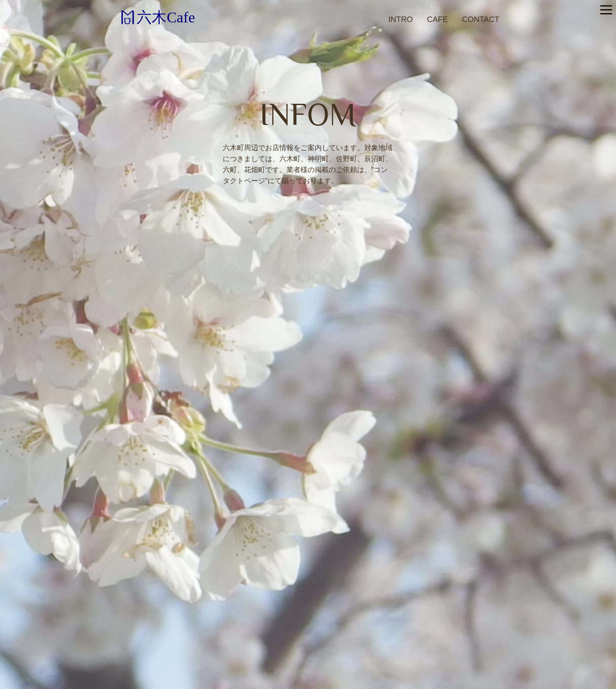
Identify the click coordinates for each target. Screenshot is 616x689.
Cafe (437, 19)
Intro (401, 19)
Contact (481, 19)
